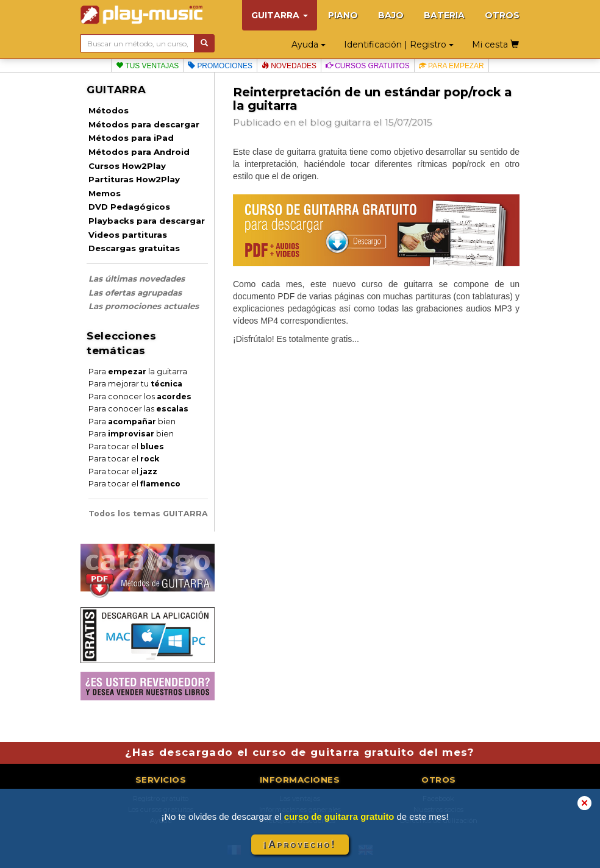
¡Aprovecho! (300, 845)
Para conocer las (138, 409)
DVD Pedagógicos (129, 207)
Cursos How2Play (127, 166)
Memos (105, 193)
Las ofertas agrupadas (135, 293)
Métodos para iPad (131, 138)
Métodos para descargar (144, 124)
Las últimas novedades (137, 279)
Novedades (289, 66)
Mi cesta (495, 44)
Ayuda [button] (309, 44)
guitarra (352, 122)
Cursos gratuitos (368, 66)
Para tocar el (126, 446)
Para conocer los (140, 397)
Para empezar (452, 66)
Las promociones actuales (144, 306)
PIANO (343, 15)
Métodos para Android (139, 152)
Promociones (220, 66)
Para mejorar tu (135, 384)
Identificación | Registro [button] (399, 44)
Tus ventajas (147, 66)
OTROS (502, 15)
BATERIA (444, 15)
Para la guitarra (138, 372)
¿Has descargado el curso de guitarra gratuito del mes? (300, 752)
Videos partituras (128, 235)
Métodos (109, 110)
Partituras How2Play (134, 179)
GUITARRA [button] (280, 15)
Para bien (132, 422)
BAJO (391, 15)
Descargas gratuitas (134, 248)
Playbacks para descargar (147, 221)
